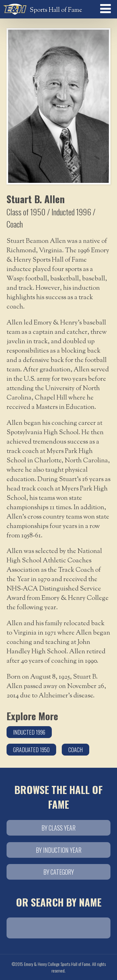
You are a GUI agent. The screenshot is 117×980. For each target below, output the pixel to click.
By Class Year (58, 828)
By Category (59, 872)
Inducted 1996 (29, 732)
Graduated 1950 (31, 750)
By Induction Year (59, 850)
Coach (76, 750)
